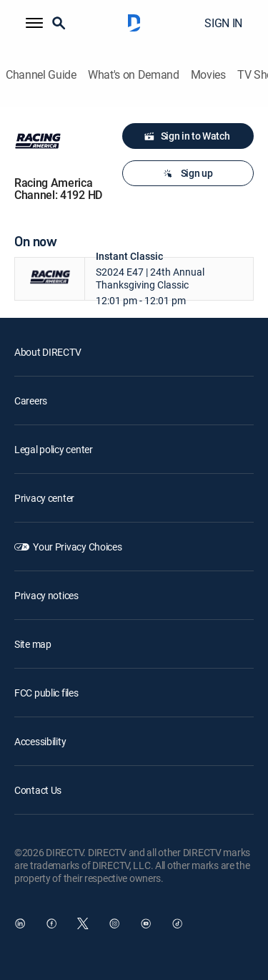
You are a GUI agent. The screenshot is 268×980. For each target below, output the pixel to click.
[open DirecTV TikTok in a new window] (177, 923)
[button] (34, 23)
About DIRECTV (48, 352)
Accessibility (40, 741)
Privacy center (44, 498)
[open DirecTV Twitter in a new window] (83, 923)
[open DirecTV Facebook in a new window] (51, 923)
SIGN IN (223, 23)
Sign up (187, 173)
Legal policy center (54, 449)
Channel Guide (41, 75)
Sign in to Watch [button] (187, 136)
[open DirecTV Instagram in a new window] (114, 923)
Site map (33, 644)
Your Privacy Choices (77, 547)
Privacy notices (46, 595)
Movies (208, 75)
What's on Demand (134, 75)
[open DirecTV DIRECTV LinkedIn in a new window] (20, 923)
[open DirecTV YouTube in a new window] (146, 923)
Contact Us (38, 790)
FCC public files (46, 693)
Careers (31, 401)
